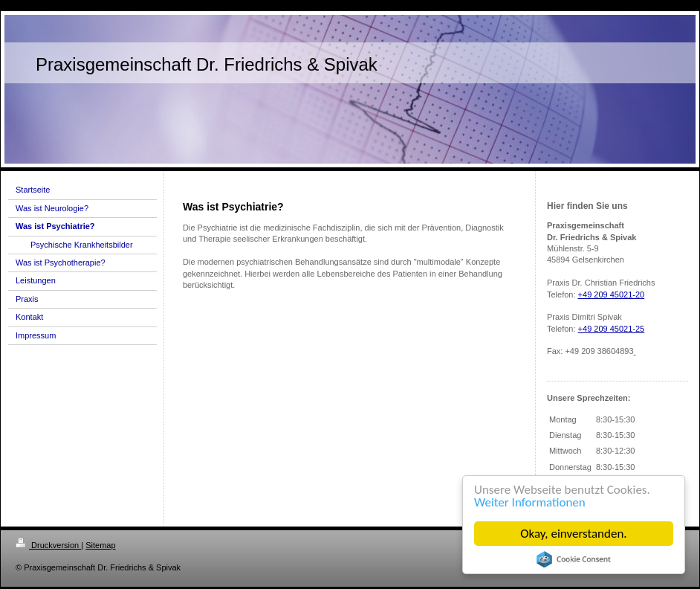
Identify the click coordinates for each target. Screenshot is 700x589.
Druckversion (48, 545)
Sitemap (100, 545)
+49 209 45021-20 (612, 294)
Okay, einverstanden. (573, 534)
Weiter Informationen (530, 502)
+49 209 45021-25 (612, 329)
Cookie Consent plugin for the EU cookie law (574, 559)
